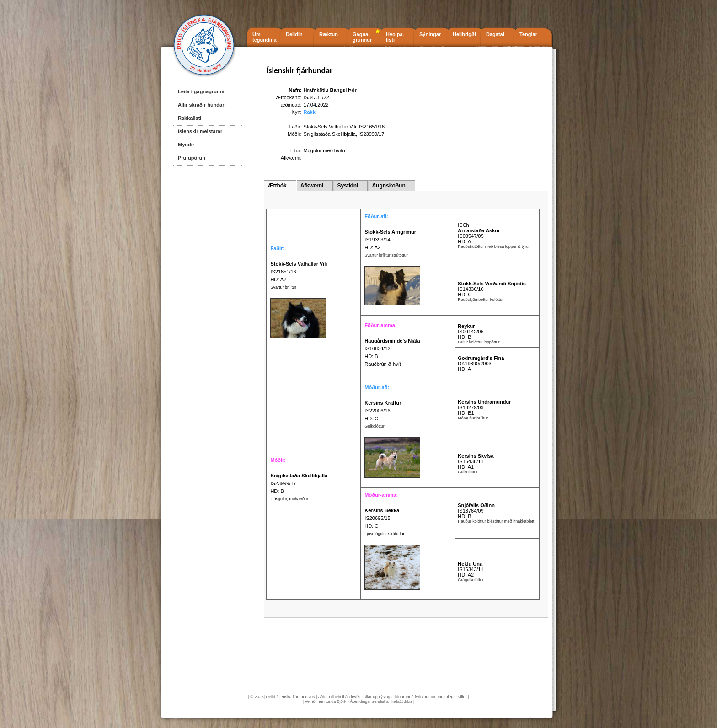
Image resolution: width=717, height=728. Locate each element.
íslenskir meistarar (200, 131)
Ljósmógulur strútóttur (384, 534)
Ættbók (277, 186)
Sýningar (430, 34)
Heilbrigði (464, 34)
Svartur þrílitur (283, 287)
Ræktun (329, 34)
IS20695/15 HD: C (382, 518)
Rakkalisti (190, 118)
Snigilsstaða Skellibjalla (330, 134)
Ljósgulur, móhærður (289, 499)
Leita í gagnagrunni (201, 91)
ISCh (463, 225)
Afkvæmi (312, 186)
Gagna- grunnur (362, 37)
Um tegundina (265, 37)
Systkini (348, 186)
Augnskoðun (388, 186)
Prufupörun (192, 158)
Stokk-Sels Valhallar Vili (330, 127)
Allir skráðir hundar (201, 105)
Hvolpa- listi (395, 37)
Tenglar (528, 34)
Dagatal (495, 34)
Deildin (294, 34)
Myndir (186, 145)
